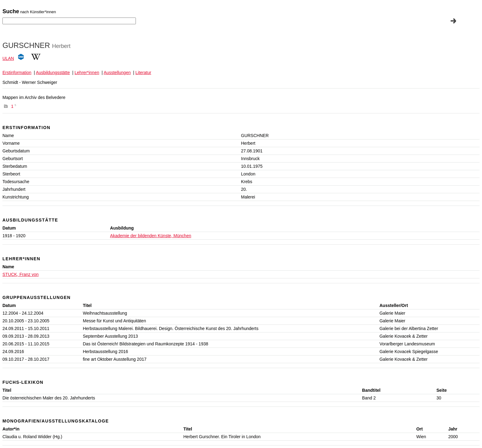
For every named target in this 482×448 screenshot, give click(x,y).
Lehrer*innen (87, 73)
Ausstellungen (117, 73)
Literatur (143, 73)
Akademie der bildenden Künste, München (151, 236)
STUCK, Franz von (20, 274)
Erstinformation (17, 73)
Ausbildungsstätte (53, 73)
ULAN (8, 58)
